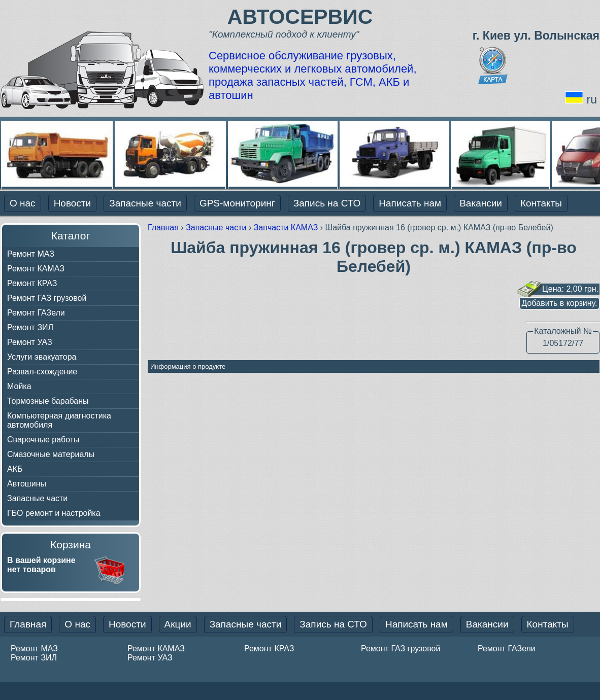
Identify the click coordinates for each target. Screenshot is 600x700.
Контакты (541, 203)
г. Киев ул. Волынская (536, 36)
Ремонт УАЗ (30, 342)
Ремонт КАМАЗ (36, 269)
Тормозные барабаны (48, 401)
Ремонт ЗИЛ (30, 327)
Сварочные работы (43, 440)
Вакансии (481, 203)
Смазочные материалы (51, 454)
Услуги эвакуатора (42, 357)
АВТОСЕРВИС (300, 17)
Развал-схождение (42, 372)
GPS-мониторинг (237, 203)
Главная (164, 228)
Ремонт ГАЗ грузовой (47, 298)
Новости (73, 203)
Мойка (19, 386)
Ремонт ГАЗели (36, 313)
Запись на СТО (327, 203)
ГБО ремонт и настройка (54, 513)
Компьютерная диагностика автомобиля (59, 420)
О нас (23, 203)
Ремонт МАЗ (31, 254)
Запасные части (145, 203)
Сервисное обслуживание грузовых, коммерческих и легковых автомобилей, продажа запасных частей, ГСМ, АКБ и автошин (313, 75)
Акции (178, 624)
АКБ (15, 469)
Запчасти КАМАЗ (287, 228)
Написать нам (410, 203)
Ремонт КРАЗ (32, 283)
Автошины (27, 484)
